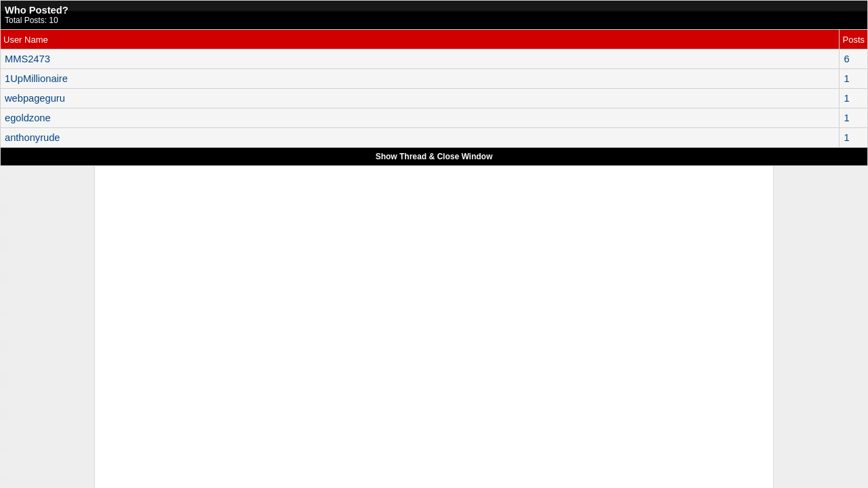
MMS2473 (27, 59)
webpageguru (35, 98)
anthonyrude (33, 138)
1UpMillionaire (36, 79)
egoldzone (28, 118)
